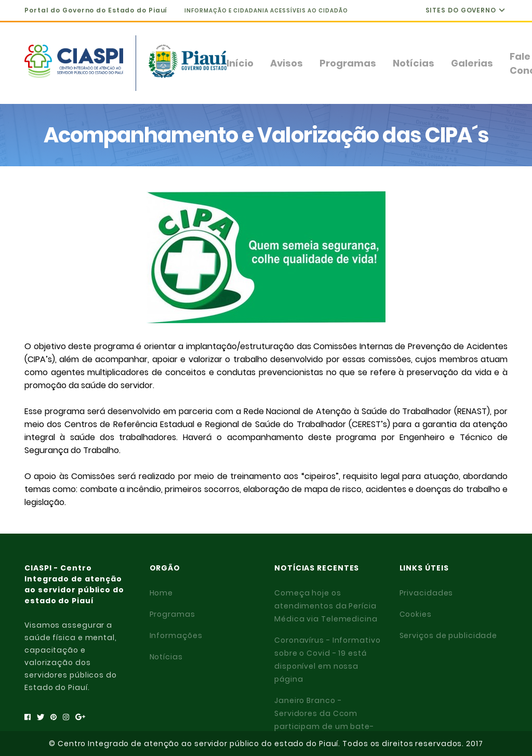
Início (240, 63)
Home (162, 593)
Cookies (416, 614)
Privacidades (427, 593)
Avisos (287, 63)
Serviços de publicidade (449, 635)
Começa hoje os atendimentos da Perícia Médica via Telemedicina (326, 606)
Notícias (414, 63)
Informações (176, 635)
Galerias (472, 63)
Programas (348, 63)
